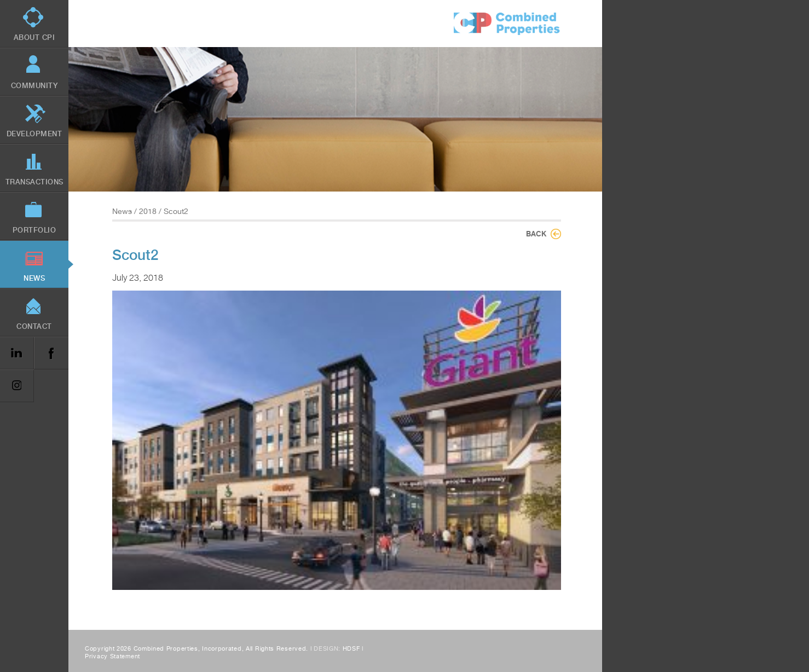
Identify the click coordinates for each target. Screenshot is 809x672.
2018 (148, 211)
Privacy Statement (112, 656)
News (122, 211)
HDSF (351, 649)
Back (536, 234)
